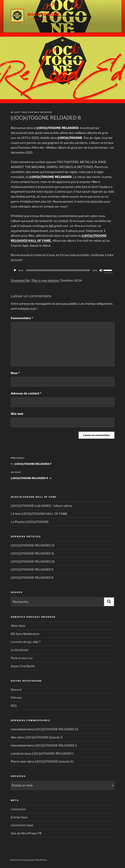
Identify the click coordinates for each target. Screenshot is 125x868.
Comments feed (22, 825)
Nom (15, 373)
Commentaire (22, 318)
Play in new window (45, 280)
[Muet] (101, 270)
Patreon (16, 698)
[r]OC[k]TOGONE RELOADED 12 (33, 545)
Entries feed (19, 817)
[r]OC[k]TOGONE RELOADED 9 (32, 569)
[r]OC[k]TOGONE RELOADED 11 (32, 553)
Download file (20, 280)
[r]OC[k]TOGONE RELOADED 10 (33, 562)
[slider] (58, 270)
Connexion (18, 809)
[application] (63, 270)
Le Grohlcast (20, 650)
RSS (14, 706)
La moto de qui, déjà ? (26, 642)
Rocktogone (44, 14)
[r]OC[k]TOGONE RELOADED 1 (53, 754)
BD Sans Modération (25, 634)
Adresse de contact (26, 393)
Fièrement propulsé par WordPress (28, 860)
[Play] (15, 270)
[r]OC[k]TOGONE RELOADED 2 (56, 745)
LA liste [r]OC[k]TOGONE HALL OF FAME (39, 514)
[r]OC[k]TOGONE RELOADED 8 (32, 578)
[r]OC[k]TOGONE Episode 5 (44, 737)
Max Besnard (43, 112)
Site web (17, 414)
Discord (16, 690)
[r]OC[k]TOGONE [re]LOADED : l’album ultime (41, 506)
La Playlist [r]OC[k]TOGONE (30, 522)
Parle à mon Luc (22, 658)
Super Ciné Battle (23, 666)
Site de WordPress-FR (26, 833)
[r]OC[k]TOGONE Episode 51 (54, 761)
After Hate (18, 626)
